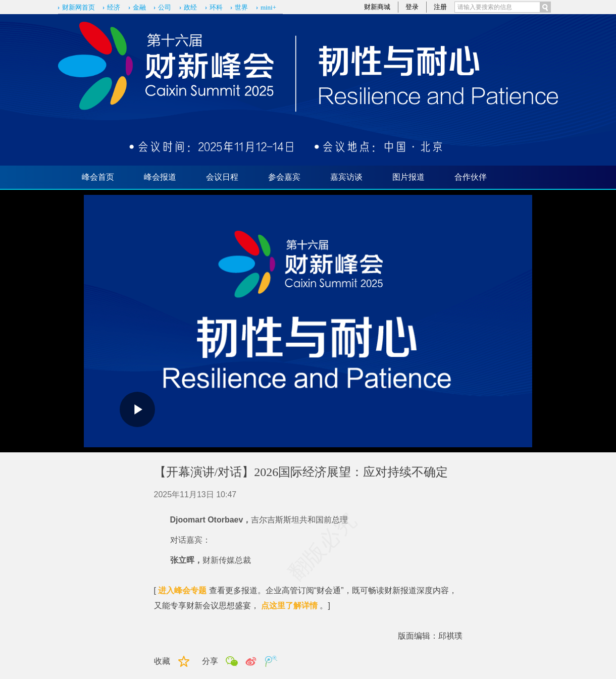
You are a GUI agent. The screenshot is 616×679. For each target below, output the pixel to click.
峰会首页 (98, 177)
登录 (412, 7)
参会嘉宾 (284, 177)
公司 (165, 7)
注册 (440, 7)
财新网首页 (79, 7)
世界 (241, 7)
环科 (216, 7)
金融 (139, 7)
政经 (190, 7)
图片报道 (408, 177)
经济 (114, 7)
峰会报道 (160, 177)
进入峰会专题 (182, 590)
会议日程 (222, 177)
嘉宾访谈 (346, 177)
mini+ (268, 7)
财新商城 (377, 7)
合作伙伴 (471, 177)
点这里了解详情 (289, 606)
